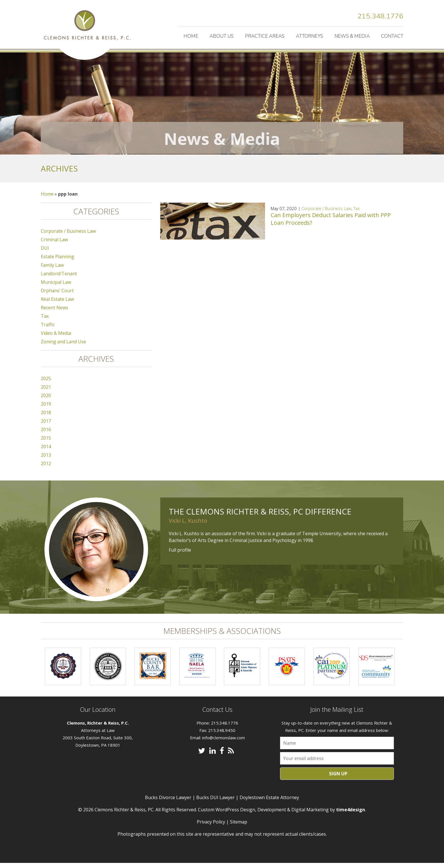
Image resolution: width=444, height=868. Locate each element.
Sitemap (239, 827)
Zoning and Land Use (63, 347)
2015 (46, 443)
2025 (46, 384)
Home (191, 36)
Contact (392, 36)
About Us (222, 36)
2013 (46, 460)
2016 (46, 435)
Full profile (180, 555)
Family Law (52, 270)
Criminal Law (54, 245)
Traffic (48, 330)
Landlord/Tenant (59, 279)
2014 (46, 452)
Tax (357, 213)
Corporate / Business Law (326, 213)
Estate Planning (57, 262)
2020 (46, 401)
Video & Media (56, 338)
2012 (46, 469)
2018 (46, 418)
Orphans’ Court (57, 296)
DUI (45, 253)
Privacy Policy (211, 827)
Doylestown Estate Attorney (269, 803)
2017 (46, 426)
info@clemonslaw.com (224, 743)
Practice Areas (265, 36)
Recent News (55, 313)
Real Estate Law (57, 304)
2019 (46, 409)
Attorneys (309, 36)
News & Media (352, 36)
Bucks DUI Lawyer (215, 803)
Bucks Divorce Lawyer (168, 803)
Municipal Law (56, 287)
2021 (46, 392)
